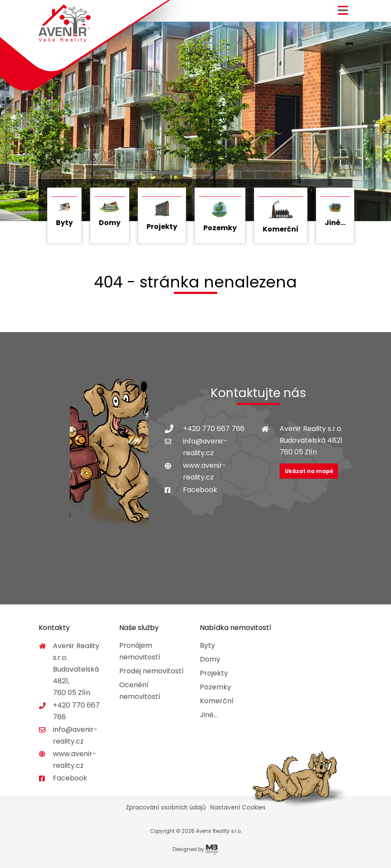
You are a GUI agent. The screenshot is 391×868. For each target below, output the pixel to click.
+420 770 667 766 (214, 429)
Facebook (200, 490)
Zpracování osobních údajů (166, 808)
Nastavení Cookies (238, 808)
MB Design (212, 850)
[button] (343, 14)
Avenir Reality (65, 24)
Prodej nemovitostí (152, 671)
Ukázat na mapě (309, 471)
